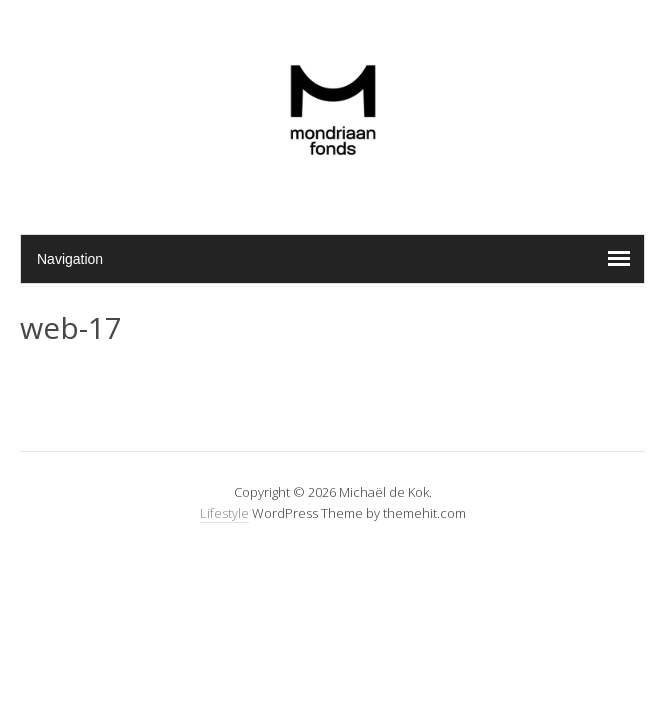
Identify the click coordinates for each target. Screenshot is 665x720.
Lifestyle (224, 513)
